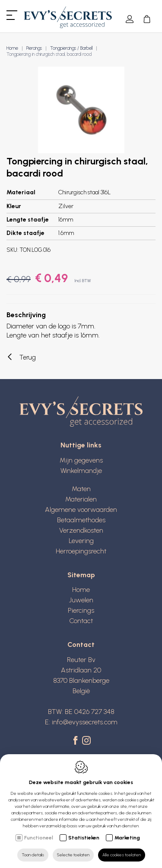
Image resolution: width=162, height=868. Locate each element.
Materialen (81, 499)
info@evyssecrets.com (85, 722)
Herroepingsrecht (81, 551)
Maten (81, 489)
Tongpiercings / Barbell (71, 48)
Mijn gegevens (81, 460)
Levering (81, 541)
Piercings (34, 48)
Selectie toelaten (73, 855)
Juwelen (81, 600)
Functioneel (39, 838)
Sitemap (81, 575)
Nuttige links (81, 445)
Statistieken (84, 838)
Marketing (127, 838)
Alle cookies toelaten (122, 855)
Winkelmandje (81, 471)
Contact (81, 621)
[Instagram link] (86, 741)
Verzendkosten (81, 530)
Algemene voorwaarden (81, 510)
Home (12, 48)
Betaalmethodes (81, 520)
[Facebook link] (77, 741)
